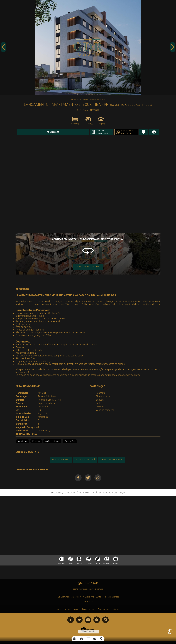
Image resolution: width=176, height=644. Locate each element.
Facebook (78, 478)
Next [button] (173, 48)
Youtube (88, 621)
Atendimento (170, 631)
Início (73, 99)
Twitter (88, 478)
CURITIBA (85, 99)
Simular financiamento (93, 132)
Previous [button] (3, 48)
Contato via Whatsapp (118, 132)
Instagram (105, 621)
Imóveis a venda (72, 610)
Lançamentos (88, 610)
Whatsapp (98, 478)
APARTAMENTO (94, 99)
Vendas (79, 99)
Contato (117, 610)
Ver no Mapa (114, 598)
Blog (97, 621)
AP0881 (102, 99)
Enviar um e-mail (60, 460)
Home (58, 610)
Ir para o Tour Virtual (88, 267)
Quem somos (104, 610)
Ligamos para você (85, 460)
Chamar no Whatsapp (112, 460)
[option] (88, 47)
